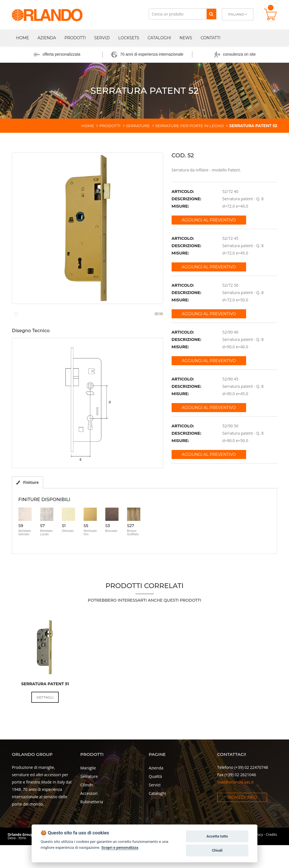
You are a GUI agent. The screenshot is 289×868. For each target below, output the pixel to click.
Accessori (89, 822)
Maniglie (88, 796)
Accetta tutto (217, 836)
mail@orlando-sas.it (236, 811)
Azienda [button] (47, 38)
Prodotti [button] (75, 38)
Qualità (155, 805)
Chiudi (217, 850)
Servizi (102, 38)
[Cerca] (211, 14)
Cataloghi (159, 38)
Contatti (211, 38)
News (186, 38)
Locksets (129, 38)
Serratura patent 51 (45, 712)
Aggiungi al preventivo (209, 220)
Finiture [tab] (28, 511)
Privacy (257, 863)
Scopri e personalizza (120, 847)
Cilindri (87, 813)
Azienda (156, 796)
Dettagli (45, 725)
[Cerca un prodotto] (178, 14)
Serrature (89, 805)
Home (23, 38)
